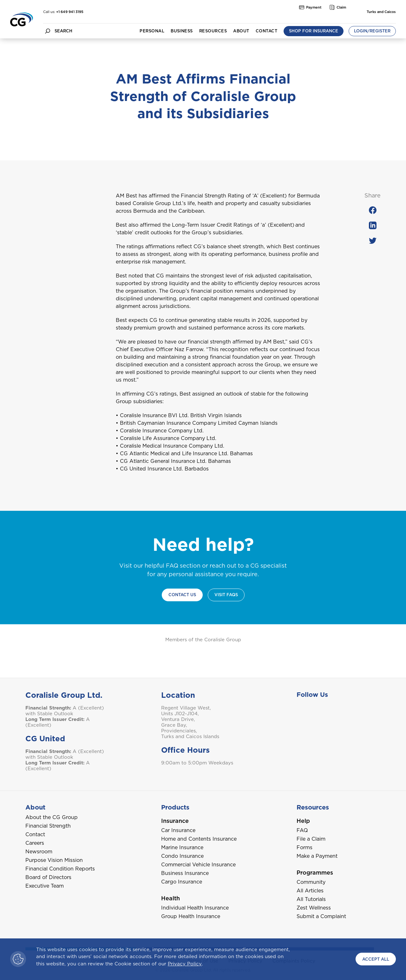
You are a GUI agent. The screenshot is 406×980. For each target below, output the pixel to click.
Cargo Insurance (182, 882)
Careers (35, 843)
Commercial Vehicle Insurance (198, 865)
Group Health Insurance (191, 916)
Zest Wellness (314, 908)
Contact (266, 31)
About (241, 31)
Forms (304, 847)
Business (182, 31)
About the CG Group (52, 817)
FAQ (302, 830)
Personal (152, 31)
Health (170, 898)
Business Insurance (185, 873)
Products (175, 807)
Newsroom (39, 852)
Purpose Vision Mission (54, 860)
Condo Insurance (182, 856)
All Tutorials (311, 899)
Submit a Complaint (321, 916)
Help (303, 821)
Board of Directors (48, 877)
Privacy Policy (185, 964)
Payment (310, 7)
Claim (338, 7)
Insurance (175, 821)
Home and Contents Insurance (199, 839)
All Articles (310, 891)
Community (311, 882)
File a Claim (311, 839)
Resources (213, 31)
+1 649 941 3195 (70, 12)
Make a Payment (317, 856)
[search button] (48, 31)
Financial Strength (48, 826)
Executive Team (45, 886)
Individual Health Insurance (195, 908)
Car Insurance (178, 830)
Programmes (315, 873)
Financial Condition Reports (60, 869)
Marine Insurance (182, 847)
